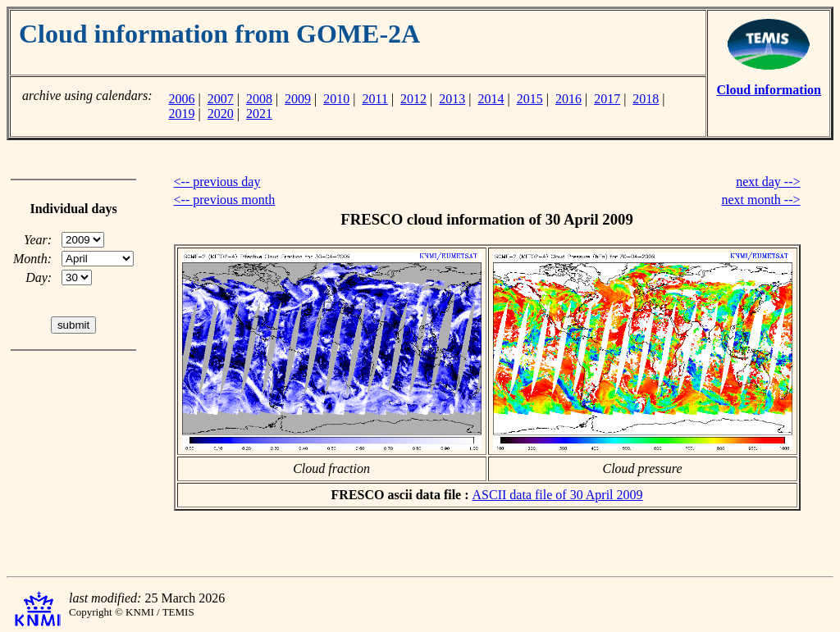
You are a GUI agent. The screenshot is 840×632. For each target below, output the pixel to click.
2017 (607, 99)
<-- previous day (217, 182)
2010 (336, 99)
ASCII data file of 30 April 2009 (558, 495)
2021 (259, 114)
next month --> (760, 200)
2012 (413, 99)
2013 (452, 99)
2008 (259, 99)
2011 (375, 99)
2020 (221, 114)
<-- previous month (225, 200)
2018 (646, 99)
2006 (181, 99)
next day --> (768, 182)
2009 (298, 99)
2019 (181, 114)
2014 (491, 99)
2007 (221, 99)
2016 (568, 99)
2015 (530, 99)
